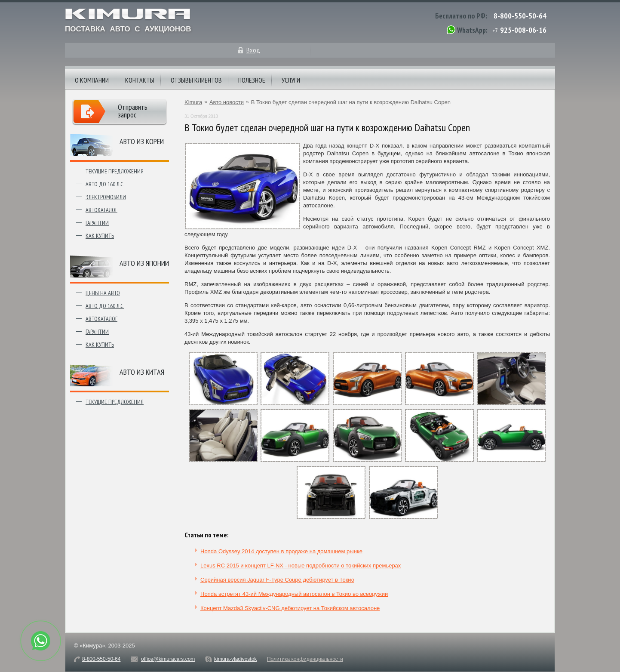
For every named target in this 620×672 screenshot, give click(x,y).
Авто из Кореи (142, 141)
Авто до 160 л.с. (105, 184)
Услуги (291, 80)
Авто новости (227, 102)
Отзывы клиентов (196, 80)
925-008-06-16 (523, 30)
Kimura (193, 102)
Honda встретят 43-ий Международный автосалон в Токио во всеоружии (294, 594)
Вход (253, 50)
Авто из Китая (142, 372)
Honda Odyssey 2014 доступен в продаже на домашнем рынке (281, 551)
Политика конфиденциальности (305, 659)
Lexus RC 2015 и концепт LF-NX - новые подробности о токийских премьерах (301, 566)
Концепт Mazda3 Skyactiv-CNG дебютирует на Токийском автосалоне (290, 608)
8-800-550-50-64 (520, 16)
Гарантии (97, 223)
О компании (92, 80)
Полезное (252, 80)
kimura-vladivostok (235, 659)
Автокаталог (101, 210)
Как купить (100, 236)
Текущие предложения (115, 171)
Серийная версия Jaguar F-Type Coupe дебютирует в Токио (277, 580)
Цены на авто (103, 293)
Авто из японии (144, 263)
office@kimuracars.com (168, 659)
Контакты (140, 80)
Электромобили (106, 197)
